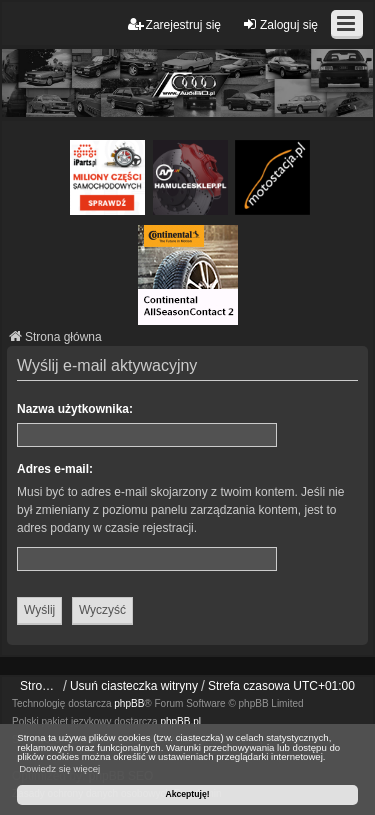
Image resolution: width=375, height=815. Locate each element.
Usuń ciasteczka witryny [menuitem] (134, 686)
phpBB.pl (180, 721)
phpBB (129, 703)
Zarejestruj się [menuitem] (174, 24)
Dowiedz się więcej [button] (59, 768)
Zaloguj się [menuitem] (280, 24)
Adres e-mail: (55, 469)
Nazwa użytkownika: (75, 409)
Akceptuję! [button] (187, 794)
